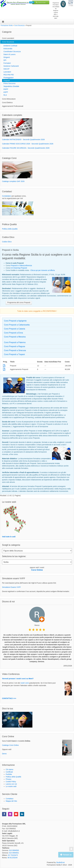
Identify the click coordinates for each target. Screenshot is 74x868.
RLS (4, 95)
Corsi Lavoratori (8, 38)
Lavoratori (7, 72)
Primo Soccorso (9, 83)
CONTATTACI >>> (9, 698)
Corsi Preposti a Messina (15, 337)
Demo (4, 754)
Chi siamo (9, 769)
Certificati (9, 772)
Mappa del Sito (11, 801)
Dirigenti (6, 57)
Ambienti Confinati (10, 46)
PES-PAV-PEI (8, 75)
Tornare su (66, 855)
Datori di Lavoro (9, 54)
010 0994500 (14, 850)
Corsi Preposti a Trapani (14, 354)
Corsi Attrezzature (9, 99)
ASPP (5, 92)
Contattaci (10, 799)
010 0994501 (14, 853)
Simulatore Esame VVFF (11, 587)
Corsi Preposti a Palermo (15, 342)
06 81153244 (42, 3)
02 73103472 (13, 855)
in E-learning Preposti (19, 268)
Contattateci (7, 196)
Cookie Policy (11, 782)
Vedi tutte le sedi (9, 537)
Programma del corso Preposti (19, 302)
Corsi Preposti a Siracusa (15, 350)
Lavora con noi (11, 784)
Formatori (6, 63)
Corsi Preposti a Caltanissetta (17, 325)
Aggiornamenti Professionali (13, 106)
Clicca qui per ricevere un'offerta (43, 270)
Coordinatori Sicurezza (11, 51)
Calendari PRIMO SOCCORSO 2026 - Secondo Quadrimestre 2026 (28, 144)
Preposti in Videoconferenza (21, 265)
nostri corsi (25, 683)
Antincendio (7, 49)
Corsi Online (37, 570)
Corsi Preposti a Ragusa (14, 346)
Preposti (6, 81)
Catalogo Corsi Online (10, 745)
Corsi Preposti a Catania (14, 329)
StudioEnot (60, 862)
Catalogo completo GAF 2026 (13, 181)
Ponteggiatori (8, 78)
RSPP (5, 89)
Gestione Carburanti (10, 66)
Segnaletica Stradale (11, 86)
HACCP (6, 69)
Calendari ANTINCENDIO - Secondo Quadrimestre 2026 (23, 140)
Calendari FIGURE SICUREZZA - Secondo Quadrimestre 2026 (26, 148)
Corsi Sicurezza (8, 42)
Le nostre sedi (11, 786)
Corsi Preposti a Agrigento (15, 321)
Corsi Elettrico (7, 103)
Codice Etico (7, 242)
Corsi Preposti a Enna (13, 333)
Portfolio (9, 774)
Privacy (8, 779)
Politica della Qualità (10, 229)
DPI (4, 60)
